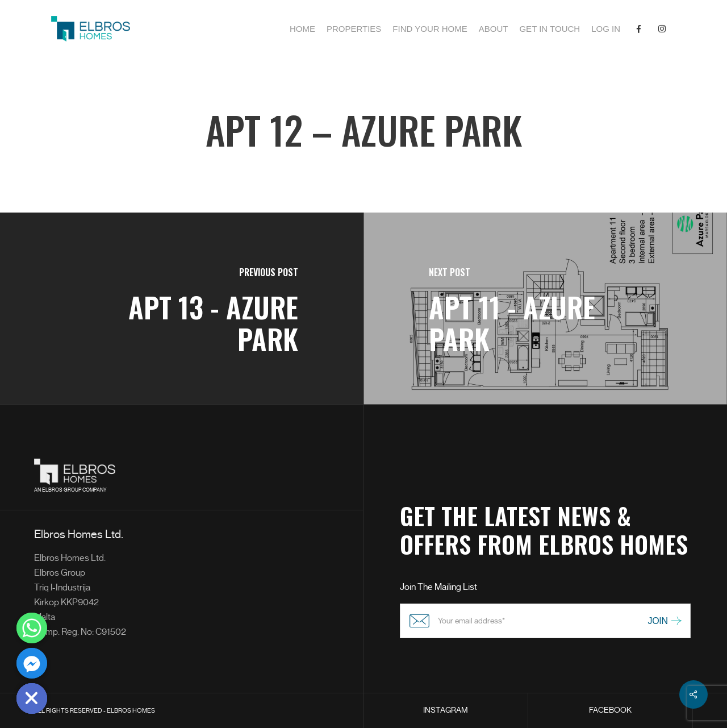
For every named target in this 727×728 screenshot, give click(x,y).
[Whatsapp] (32, 628)
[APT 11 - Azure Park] (545, 309)
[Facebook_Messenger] (32, 663)
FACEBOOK (610, 710)
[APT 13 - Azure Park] (182, 309)
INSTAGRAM (446, 710)
